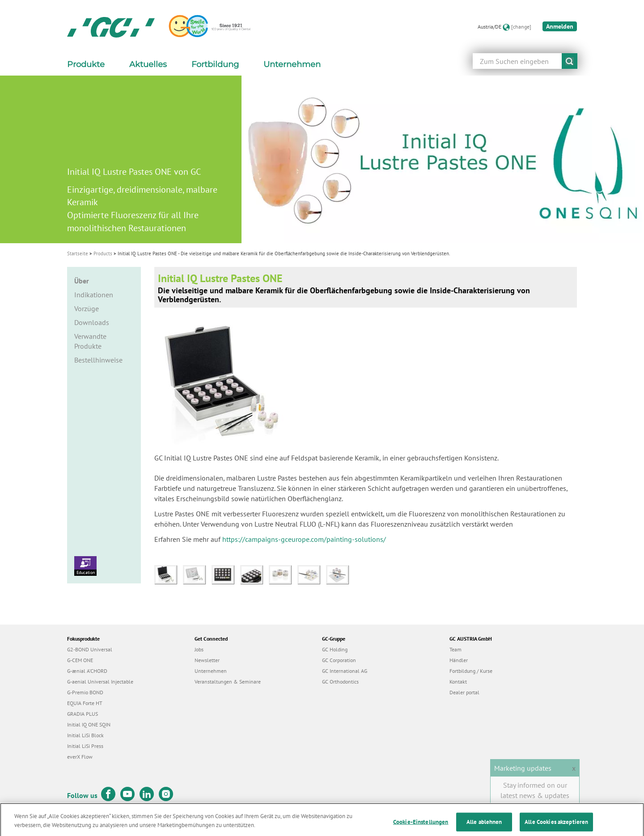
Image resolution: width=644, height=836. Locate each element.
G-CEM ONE (80, 660)
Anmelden (560, 26)
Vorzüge (87, 308)
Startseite (78, 253)
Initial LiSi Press (85, 746)
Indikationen (94, 295)
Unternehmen (211, 671)
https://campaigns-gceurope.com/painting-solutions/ (304, 539)
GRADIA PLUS (83, 714)
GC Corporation (339, 660)
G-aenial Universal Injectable (100, 682)
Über (82, 281)
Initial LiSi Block (85, 735)
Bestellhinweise (98, 360)
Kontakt (458, 682)
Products (103, 253)
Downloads (92, 322)
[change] (521, 27)
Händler (459, 660)
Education (85, 566)
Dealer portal (464, 692)
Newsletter (207, 660)
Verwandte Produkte (90, 341)
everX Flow (80, 757)
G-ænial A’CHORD (87, 671)
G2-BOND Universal (90, 649)
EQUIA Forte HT (85, 703)
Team (455, 649)
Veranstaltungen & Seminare (228, 682)
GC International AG (345, 671)
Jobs (199, 649)
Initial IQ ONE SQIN (89, 724)
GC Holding (335, 649)
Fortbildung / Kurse (471, 671)
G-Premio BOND (85, 692)
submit (570, 61)
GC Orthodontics (340, 682)
